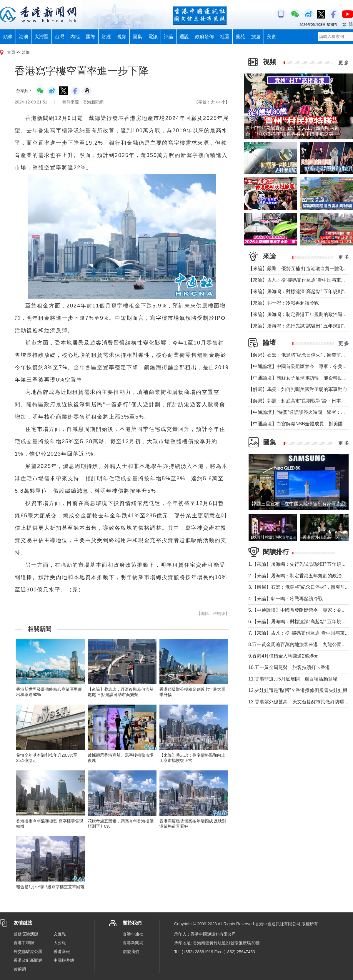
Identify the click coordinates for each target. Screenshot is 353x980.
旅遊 (256, 37)
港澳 (24, 37)
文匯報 (60, 934)
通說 (184, 37)
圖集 (137, 37)
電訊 (153, 37)
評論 (169, 37)
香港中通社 (133, 934)
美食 (272, 37)
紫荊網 (20, 969)
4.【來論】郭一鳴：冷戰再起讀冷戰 (285, 599)
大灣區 (41, 37)
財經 (106, 37)
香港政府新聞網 (28, 960)
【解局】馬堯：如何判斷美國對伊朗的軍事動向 (298, 389)
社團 (225, 37)
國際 (91, 37)
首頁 (11, 52)
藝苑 (240, 37)
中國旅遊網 (64, 960)
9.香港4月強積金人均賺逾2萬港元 (283, 656)
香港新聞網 (133, 943)
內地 (75, 37)
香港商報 (62, 951)
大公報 (60, 943)
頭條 (8, 37)
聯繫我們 (131, 951)
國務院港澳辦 (26, 934)
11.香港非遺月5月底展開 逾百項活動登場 (293, 679)
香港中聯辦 (24, 943)
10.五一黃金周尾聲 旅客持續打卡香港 (289, 667)
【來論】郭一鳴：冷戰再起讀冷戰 (284, 303)
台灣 (59, 37)
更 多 (344, 63)
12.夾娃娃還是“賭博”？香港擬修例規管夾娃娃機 (298, 690)
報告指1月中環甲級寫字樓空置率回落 (50, 887)
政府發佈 (204, 37)
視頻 (122, 37)
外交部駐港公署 (28, 951)
